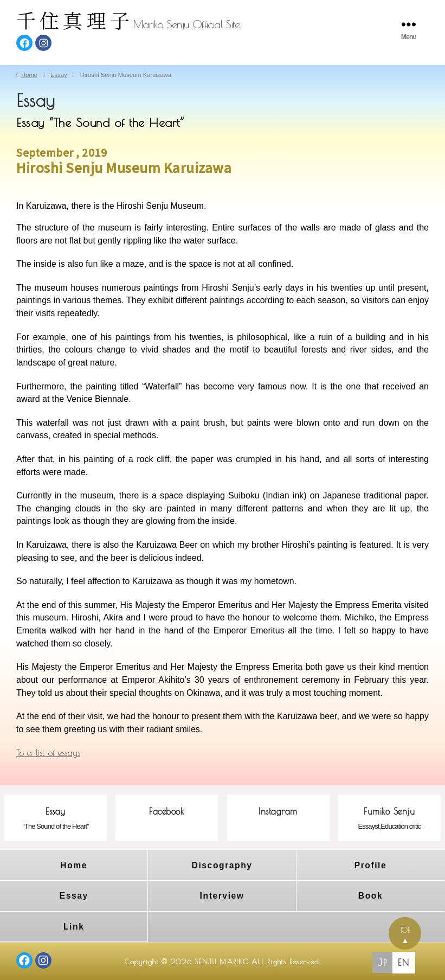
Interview (222, 895)
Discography (222, 865)
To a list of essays (48, 753)
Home (74, 865)
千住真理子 (75, 20)
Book (371, 895)
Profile (370, 865)
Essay (74, 895)
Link (74, 924)
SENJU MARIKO (221, 960)
